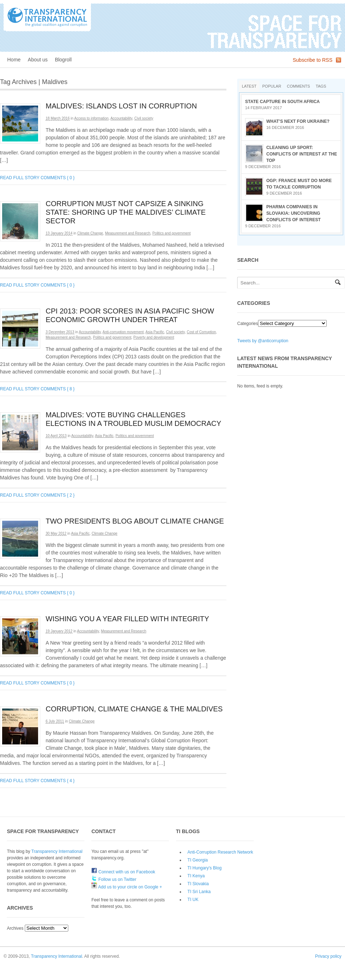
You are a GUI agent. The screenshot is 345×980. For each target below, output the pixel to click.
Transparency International (57, 851)
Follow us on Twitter (114, 879)
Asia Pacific (155, 332)
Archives (15, 928)
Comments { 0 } (58, 178)
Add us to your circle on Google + (126, 887)
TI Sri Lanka (199, 892)
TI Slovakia (198, 884)
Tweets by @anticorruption (263, 341)
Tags (321, 86)
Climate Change (90, 233)
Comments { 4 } (58, 781)
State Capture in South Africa (282, 102)
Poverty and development (154, 337)
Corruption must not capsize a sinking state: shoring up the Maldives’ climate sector (126, 212)
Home (14, 60)
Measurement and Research (128, 233)
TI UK (193, 900)
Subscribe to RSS (313, 60)
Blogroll (63, 60)
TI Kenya (196, 876)
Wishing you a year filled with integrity (127, 619)
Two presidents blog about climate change (135, 521)
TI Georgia (198, 860)
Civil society (144, 118)
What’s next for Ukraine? (298, 121)
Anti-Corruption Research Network (220, 852)
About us (38, 60)
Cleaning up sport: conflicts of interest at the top (302, 154)
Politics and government (172, 233)
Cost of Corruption (201, 332)
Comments (298, 86)
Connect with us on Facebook (123, 872)
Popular (272, 86)
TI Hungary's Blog (205, 868)
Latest (249, 86)
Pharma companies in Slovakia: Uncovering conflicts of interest (293, 213)
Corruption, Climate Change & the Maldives (134, 709)
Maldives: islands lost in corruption (121, 106)
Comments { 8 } (58, 389)
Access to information (92, 118)
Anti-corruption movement (123, 332)
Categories (248, 324)
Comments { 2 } (58, 495)
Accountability (121, 118)
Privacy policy (328, 956)
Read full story (20, 178)
